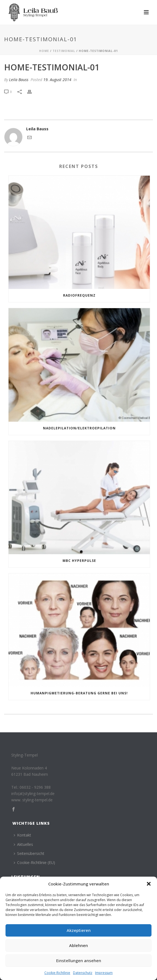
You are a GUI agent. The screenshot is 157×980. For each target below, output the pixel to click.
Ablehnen (78, 945)
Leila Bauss (19, 80)
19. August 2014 (57, 80)
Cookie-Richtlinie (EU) (34, 862)
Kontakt (22, 835)
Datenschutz (83, 973)
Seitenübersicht (29, 853)
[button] (149, 884)
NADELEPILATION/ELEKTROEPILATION (79, 428)
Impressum (104, 973)
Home (44, 51)
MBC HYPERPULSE (79, 561)
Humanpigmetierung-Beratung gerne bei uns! (79, 693)
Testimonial (64, 51)
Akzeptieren (79, 930)
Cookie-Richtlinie (57, 973)
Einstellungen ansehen (79, 960)
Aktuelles (23, 844)
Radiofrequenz (79, 295)
